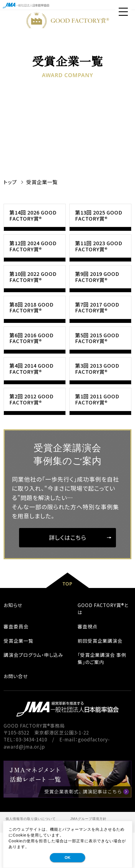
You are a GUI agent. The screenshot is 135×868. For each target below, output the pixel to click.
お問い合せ (16, 712)
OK (67, 857)
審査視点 (88, 662)
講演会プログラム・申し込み (33, 690)
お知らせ (13, 641)
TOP (67, 619)
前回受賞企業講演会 (100, 676)
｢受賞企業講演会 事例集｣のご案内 (102, 694)
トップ (10, 182)
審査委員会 (16, 662)
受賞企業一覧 (18, 676)
